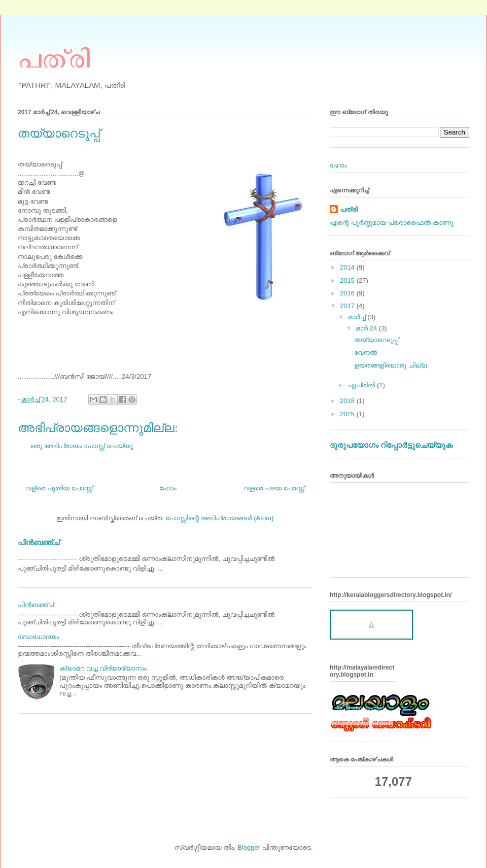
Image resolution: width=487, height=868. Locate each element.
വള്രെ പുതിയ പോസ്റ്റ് (59, 488)
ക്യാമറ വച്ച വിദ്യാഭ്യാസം (103, 668)
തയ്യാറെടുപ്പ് (376, 340)
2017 (348, 306)
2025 (348, 414)
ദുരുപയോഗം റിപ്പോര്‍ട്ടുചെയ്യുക (391, 445)
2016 (348, 293)
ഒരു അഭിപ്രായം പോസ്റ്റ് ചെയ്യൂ (82, 446)
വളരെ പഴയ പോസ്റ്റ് (274, 488)
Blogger (249, 847)
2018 (348, 401)
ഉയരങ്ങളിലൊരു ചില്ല (390, 365)
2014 (348, 267)
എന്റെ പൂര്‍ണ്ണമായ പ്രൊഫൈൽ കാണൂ (392, 223)
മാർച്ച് (358, 317)
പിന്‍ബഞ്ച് (39, 542)
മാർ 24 (367, 328)
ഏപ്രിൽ (362, 385)
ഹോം (168, 488)
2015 (348, 280)
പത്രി (54, 57)
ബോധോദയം (39, 637)
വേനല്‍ (366, 353)
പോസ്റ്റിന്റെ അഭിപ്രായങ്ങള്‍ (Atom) (219, 518)
